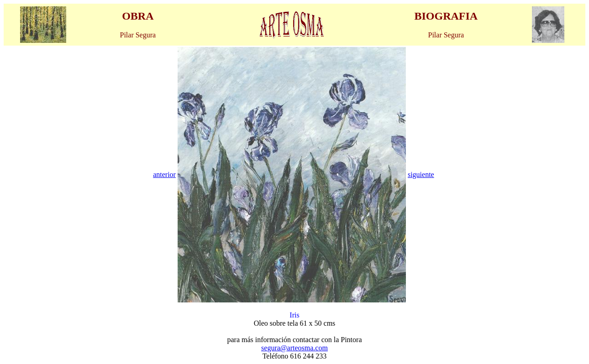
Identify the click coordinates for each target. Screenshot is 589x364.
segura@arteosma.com (294, 348)
